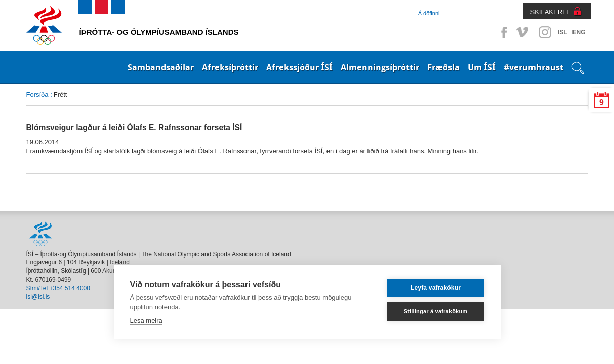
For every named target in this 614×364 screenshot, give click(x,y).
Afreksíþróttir (230, 67)
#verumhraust (534, 67)
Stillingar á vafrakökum (436, 311)
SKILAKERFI (549, 12)
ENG (579, 32)
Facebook (502, 32)
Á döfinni (429, 13)
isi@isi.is (38, 297)
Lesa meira (146, 320)
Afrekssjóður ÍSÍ (299, 67)
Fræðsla (443, 67)
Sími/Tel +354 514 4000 (58, 288)
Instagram (545, 32)
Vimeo (523, 32)
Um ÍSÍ (482, 67)
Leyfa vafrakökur (436, 288)
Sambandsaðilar (161, 67)
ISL (563, 32)
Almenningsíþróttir (380, 67)
